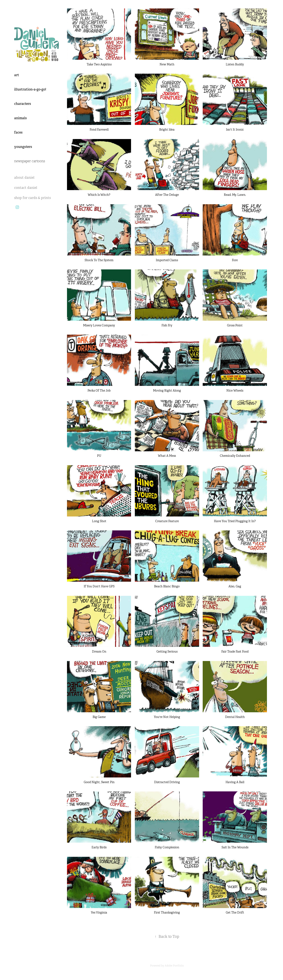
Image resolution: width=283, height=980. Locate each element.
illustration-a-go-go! (30, 89)
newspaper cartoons (30, 161)
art (17, 75)
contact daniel (26, 188)
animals (21, 118)
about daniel (24, 178)
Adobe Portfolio (174, 966)
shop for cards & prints (32, 198)
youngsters (23, 147)
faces (18, 132)
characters (23, 104)
